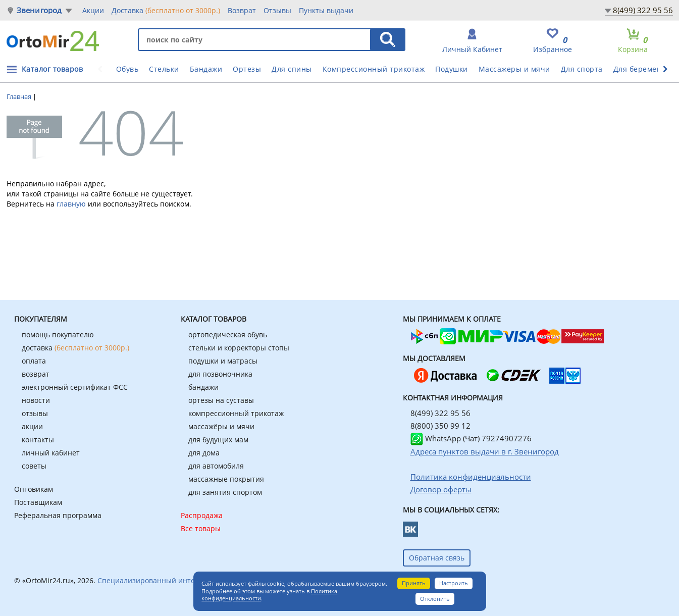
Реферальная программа (58, 515)
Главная (20, 96)
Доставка (166, 10)
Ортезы (247, 69)
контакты (38, 440)
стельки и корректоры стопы (239, 348)
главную (71, 204)
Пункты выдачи (326, 10)
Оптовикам (34, 489)
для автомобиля (216, 466)
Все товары (201, 528)
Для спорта (582, 69)
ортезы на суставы (221, 400)
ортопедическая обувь (228, 335)
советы (34, 466)
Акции (93, 10)
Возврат (242, 10)
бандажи (203, 387)
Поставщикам (38, 502)
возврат (36, 374)
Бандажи (206, 69)
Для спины (292, 69)
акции (32, 426)
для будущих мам (218, 440)
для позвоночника (220, 374)
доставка (75, 348)
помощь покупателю (58, 335)
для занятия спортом (225, 492)
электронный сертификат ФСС (75, 387)
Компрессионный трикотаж (374, 69)
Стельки (164, 69)
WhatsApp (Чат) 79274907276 (471, 438)
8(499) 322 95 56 (643, 10)
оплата (34, 361)
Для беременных (645, 69)
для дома (204, 453)
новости (36, 400)
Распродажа (202, 515)
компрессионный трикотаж (236, 413)
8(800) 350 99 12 (440, 426)
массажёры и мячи (221, 426)
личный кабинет (51, 453)
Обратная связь (437, 558)
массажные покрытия (226, 479)
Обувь (127, 69)
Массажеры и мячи (514, 69)
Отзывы (277, 10)
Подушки (452, 69)
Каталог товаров (53, 69)
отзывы (35, 413)
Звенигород (39, 10)
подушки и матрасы (223, 361)
